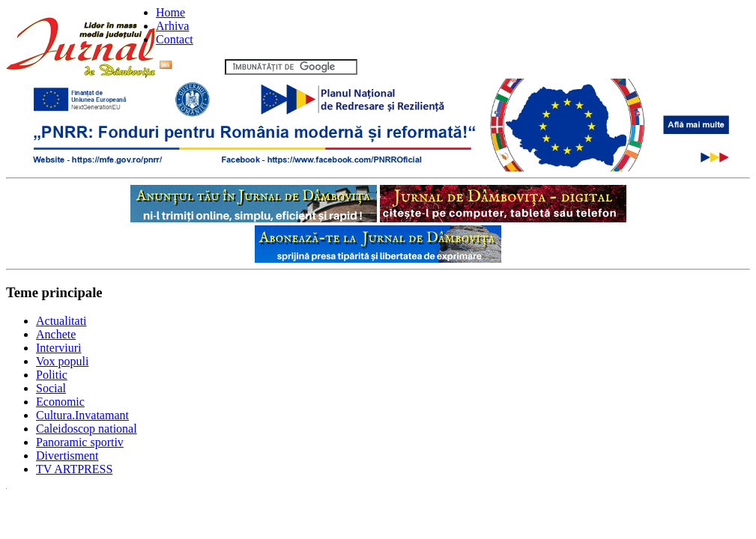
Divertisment (67, 456)
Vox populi (62, 361)
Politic (52, 375)
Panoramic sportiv (80, 442)
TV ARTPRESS (74, 469)
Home (170, 12)
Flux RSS (191, 66)
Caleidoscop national (87, 429)
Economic (60, 402)
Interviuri (58, 348)
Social (51, 388)
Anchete (56, 334)
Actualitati (61, 321)
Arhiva (172, 26)
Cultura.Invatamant (82, 415)
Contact (175, 39)
